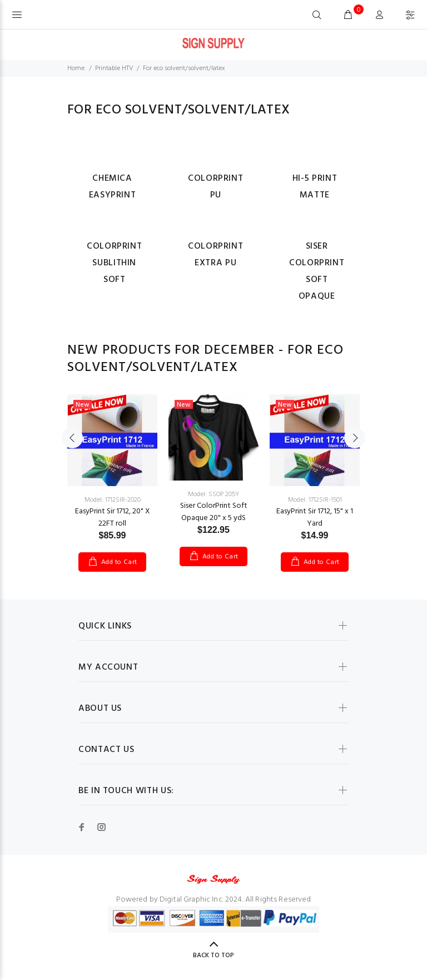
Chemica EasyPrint (113, 187)
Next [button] (355, 438)
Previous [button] (72, 438)
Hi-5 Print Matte (315, 187)
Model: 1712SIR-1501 (315, 500)
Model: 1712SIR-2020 (113, 500)
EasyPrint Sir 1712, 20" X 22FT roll (113, 518)
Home (76, 68)
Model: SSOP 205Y (213, 494)
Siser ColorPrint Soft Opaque (317, 271)
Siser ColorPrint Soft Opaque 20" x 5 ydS (214, 512)
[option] (112, 472)
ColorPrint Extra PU (215, 255)
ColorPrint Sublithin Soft (114, 263)
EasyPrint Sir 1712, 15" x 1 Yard (315, 518)
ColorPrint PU (215, 187)
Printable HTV (114, 68)
